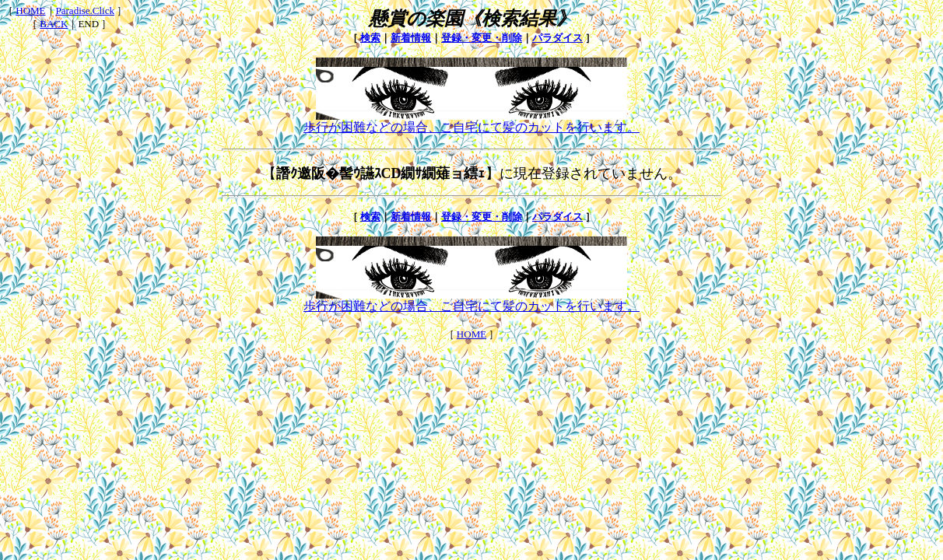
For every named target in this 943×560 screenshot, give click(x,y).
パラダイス (557, 38)
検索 (370, 38)
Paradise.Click (85, 10)
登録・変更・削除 (482, 38)
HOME (30, 10)
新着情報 (411, 38)
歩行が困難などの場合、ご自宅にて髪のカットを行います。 (471, 121)
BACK (54, 24)
